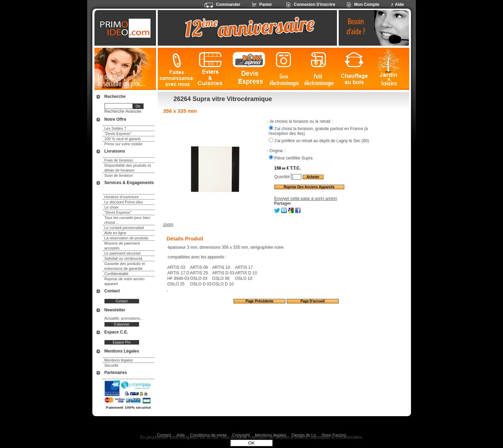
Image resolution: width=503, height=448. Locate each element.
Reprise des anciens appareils (309, 187)
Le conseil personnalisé (124, 228)
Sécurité (111, 365)
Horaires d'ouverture (122, 197)
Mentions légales (119, 360)
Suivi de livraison (119, 175)
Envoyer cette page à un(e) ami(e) (306, 199)
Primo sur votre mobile (124, 144)
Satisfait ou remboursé (124, 258)
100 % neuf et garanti (123, 139)
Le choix (112, 207)
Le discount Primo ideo (124, 202)
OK (251, 443)
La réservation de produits (126, 238)
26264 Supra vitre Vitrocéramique (223, 99)
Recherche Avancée (123, 111)
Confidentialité (117, 274)
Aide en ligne (116, 233)
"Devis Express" (118, 134)
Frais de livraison (119, 160)
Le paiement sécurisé (123, 253)
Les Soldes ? (116, 128)
